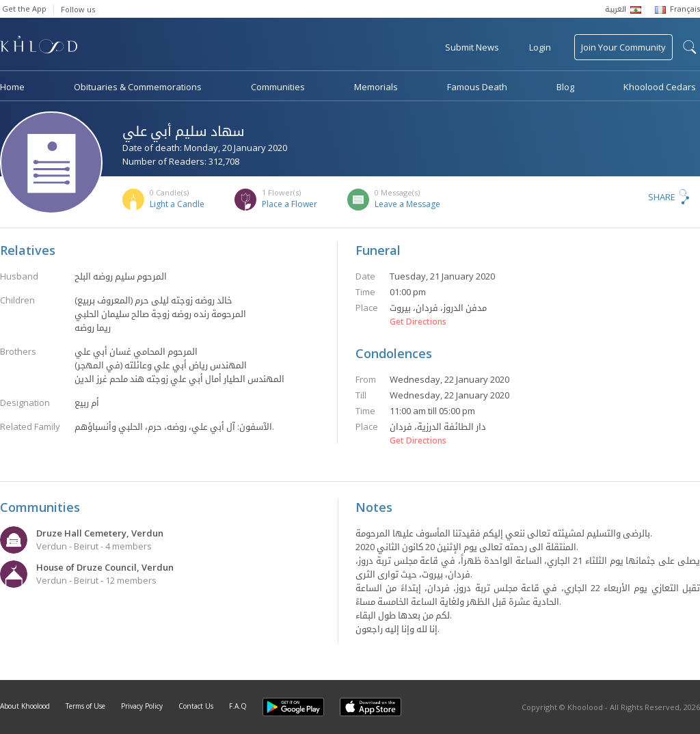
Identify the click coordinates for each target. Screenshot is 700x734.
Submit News (472, 47)
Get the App (24, 9)
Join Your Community (623, 47)
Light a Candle (177, 204)
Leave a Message (407, 204)
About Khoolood (25, 706)
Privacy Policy (142, 706)
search (690, 47)
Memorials (376, 87)
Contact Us (196, 706)
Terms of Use (85, 706)
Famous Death (477, 87)
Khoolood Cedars (660, 87)
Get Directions (418, 322)
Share (662, 197)
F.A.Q (238, 706)
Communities (278, 87)
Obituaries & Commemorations (138, 87)
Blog (565, 87)
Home (12, 87)
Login (540, 47)
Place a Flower (290, 204)
